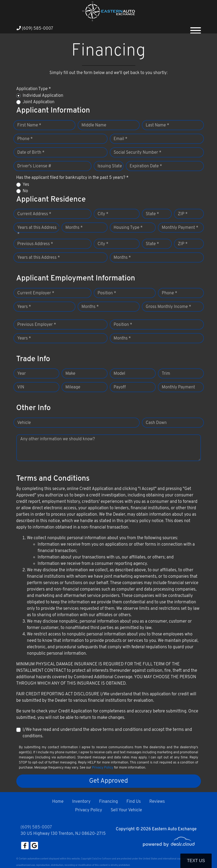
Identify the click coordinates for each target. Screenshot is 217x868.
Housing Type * (128, 228)
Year (22, 374)
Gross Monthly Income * (169, 307)
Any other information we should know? (58, 439)
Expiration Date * (146, 166)
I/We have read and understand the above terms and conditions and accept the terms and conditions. (107, 733)
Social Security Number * (138, 153)
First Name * (29, 125)
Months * (74, 228)
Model (119, 374)
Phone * (25, 139)
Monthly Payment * (180, 228)
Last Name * (158, 125)
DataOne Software (102, 859)
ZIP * (183, 214)
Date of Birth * (31, 153)
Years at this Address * (37, 231)
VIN (21, 387)
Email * (121, 139)
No (25, 191)
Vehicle (24, 423)
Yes (26, 185)
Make (71, 374)
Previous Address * (35, 244)
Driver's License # (34, 166)
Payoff (120, 387)
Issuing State (110, 166)
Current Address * (34, 214)
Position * (107, 293)
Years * (24, 307)
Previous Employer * (37, 325)
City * (103, 214)
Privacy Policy (103, 768)
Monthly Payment (178, 387)
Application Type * (34, 89)
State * (153, 214)
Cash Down (156, 423)
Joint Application (39, 102)
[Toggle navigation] (196, 28)
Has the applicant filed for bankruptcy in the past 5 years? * (73, 178)
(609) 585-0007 (35, 29)
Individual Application (43, 96)
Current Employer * (36, 293)
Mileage (73, 387)
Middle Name (94, 125)
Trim (166, 374)
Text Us (196, 861)
